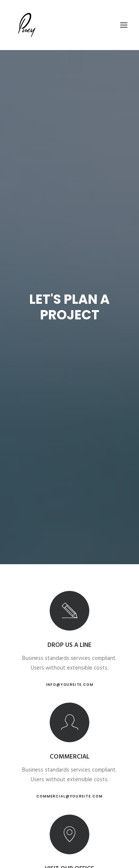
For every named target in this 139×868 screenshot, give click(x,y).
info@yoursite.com (70, 684)
